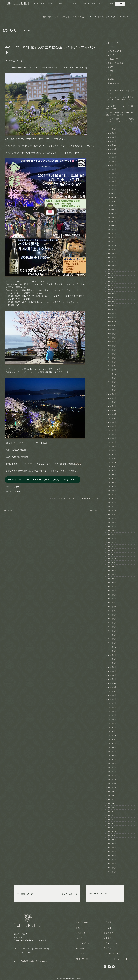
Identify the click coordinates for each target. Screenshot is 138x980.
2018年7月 (112, 478)
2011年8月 (112, 795)
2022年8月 (112, 294)
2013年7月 (112, 703)
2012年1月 (112, 775)
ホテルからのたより (67, 498)
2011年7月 (112, 799)
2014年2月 (112, 675)
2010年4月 (112, 860)
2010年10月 (112, 836)
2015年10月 (112, 611)
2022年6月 (112, 302)
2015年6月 (112, 623)
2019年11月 (112, 414)
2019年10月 (112, 418)
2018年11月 (112, 462)
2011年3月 (112, 816)
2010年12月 (112, 828)
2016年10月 (112, 563)
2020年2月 (112, 402)
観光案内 (80, 948)
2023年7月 (112, 261)
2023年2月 (112, 281)
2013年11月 (112, 687)
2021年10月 (112, 326)
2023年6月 (112, 265)
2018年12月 (112, 458)
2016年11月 (112, 559)
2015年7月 (112, 619)
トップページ (82, 922)
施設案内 (111, 67)
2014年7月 (112, 659)
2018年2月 (112, 498)
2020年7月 (112, 386)
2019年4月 (112, 442)
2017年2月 (112, 547)
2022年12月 (112, 290)
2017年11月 (112, 510)
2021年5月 (112, 346)
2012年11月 (112, 735)
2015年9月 (112, 615)
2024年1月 (112, 237)
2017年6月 (112, 531)
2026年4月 (112, 129)
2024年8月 (112, 209)
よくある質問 (110, 933)
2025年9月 (112, 157)
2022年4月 (112, 310)
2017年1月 (112, 551)
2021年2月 (112, 358)
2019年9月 (112, 422)
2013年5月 (112, 711)
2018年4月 (112, 490)
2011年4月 (112, 812)
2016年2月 (112, 595)
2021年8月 (112, 334)
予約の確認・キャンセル (99, 894)
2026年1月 (112, 141)
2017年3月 (112, 543)
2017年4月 (112, 538)
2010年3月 (112, 864)
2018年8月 (112, 474)
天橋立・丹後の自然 (83, 498)
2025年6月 (112, 169)
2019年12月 (112, 410)
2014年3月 (112, 671)
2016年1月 (112, 599)
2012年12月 (112, 731)
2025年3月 (112, 181)
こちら (78, 464)
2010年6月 (112, 852)
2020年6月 (112, 390)
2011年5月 (112, 808)
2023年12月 (112, 241)
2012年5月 (112, 759)
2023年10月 (112, 249)
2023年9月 (112, 253)
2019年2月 (112, 450)
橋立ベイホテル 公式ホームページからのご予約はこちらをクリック (43, 480)
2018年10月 (112, 466)
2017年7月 (112, 526)
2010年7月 (112, 848)
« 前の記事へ (8, 511)
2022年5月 (112, 306)
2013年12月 (112, 683)
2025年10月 (112, 153)
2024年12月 (112, 193)
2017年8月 (112, 522)
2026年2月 (112, 137)
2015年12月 (112, 603)
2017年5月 (112, 535)
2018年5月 (112, 486)
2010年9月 (112, 840)
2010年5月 (112, 856)
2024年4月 (112, 225)
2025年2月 (112, 185)
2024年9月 (112, 205)
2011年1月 (112, 824)
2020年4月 (112, 398)
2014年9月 (112, 651)
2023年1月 (112, 286)
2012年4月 (112, 763)
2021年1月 (112, 362)
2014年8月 (112, 655)
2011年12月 (112, 779)
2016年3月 (112, 591)
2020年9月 (112, 378)
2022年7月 (112, 298)
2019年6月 (112, 434)
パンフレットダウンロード (116, 959)
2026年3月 (112, 133)
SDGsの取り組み (111, 954)
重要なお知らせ (114, 83)
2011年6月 (112, 804)
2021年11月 (112, 322)
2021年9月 (112, 330)
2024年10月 (112, 201)
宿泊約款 (108, 948)
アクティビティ (72, 4)
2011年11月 (112, 783)
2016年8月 (112, 571)
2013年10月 (112, 691)
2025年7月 (112, 165)
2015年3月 (112, 635)
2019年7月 (112, 430)
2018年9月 (112, 470)
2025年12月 (112, 145)
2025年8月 (112, 161)
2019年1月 (112, 454)
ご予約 (120, 4)
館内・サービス (98, 4)
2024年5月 (112, 221)
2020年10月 (112, 374)
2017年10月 (112, 514)
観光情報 (95, 498)
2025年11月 (112, 149)
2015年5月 (112, 627)
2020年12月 (112, 366)
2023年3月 (112, 278)
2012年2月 (112, 771)
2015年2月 (112, 639)
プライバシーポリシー (114, 943)
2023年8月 (112, 257)
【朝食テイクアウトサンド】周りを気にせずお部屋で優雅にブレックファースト (120, 100)
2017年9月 (112, 518)
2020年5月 (112, 394)
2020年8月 (112, 382)
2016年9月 (112, 567)
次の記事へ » (95, 511)
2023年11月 (112, 245)
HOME (36, 4)
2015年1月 (112, 643)
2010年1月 (112, 872)
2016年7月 (112, 575)
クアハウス (85, 4)
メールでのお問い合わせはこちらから (31, 961)
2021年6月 (112, 342)
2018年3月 (112, 494)
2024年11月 (112, 197)
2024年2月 (112, 233)
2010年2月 (112, 868)
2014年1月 (112, 679)
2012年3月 (112, 767)
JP (128, 4)
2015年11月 (112, 607)
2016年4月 (112, 587)
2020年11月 (112, 370)
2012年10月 (112, 739)
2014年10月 (112, 647)
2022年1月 (112, 318)
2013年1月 (112, 727)
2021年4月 (112, 350)
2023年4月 (112, 274)
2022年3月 (112, 314)
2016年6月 (112, 579)
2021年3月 (112, 354)
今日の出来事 (113, 59)
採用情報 (108, 938)
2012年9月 (112, 743)
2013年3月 (112, 719)
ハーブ (61, 4)
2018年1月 (112, 502)
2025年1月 (112, 189)
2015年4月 (112, 631)
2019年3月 (112, 446)
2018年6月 (112, 482)
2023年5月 (112, 269)
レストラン (51, 4)
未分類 (111, 71)
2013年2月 (112, 723)
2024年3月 (112, 229)
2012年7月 (112, 751)
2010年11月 (112, 832)
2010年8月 (112, 844)
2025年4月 (112, 177)
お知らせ (108, 928)
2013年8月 (112, 699)
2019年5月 (112, 438)
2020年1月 (112, 406)
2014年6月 (112, 663)
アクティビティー (115, 43)
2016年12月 (112, 555)
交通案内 (110, 4)
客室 (43, 4)
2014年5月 (112, 667)
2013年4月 (112, 715)
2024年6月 (112, 217)
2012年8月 (112, 747)
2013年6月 (112, 707)
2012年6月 (112, 755)
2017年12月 (112, 506)
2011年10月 (112, 787)
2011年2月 (112, 820)
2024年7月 (112, 213)
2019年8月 (112, 426)
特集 (110, 75)
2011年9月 (112, 792)
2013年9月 (112, 695)
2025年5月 (112, 173)
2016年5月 (112, 583)
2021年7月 (112, 338)
